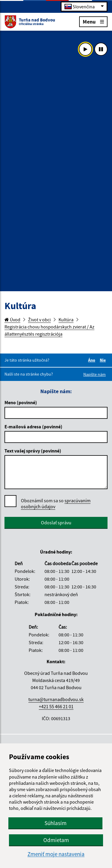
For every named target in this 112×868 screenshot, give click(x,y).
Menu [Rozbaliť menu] (93, 21)
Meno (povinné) (21, 402)
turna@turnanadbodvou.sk (56, 699)
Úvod (12, 320)
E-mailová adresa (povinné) (33, 427)
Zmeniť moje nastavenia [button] (56, 854)
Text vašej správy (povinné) (33, 451)
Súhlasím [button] (56, 823)
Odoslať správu (56, 523)
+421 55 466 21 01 (56, 706)
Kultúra (66, 320)
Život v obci (39, 320)
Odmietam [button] (56, 840)
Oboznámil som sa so (56, 504)
